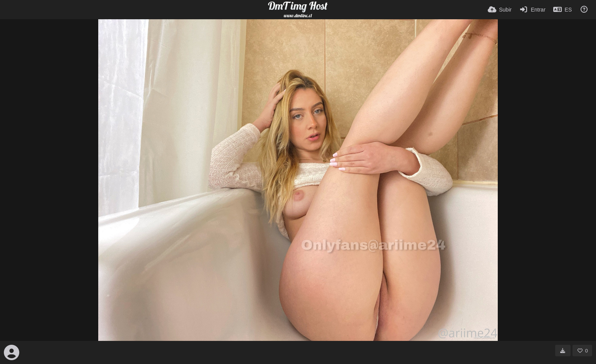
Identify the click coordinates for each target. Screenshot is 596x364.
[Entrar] (532, 10)
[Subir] (500, 10)
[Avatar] (12, 352)
